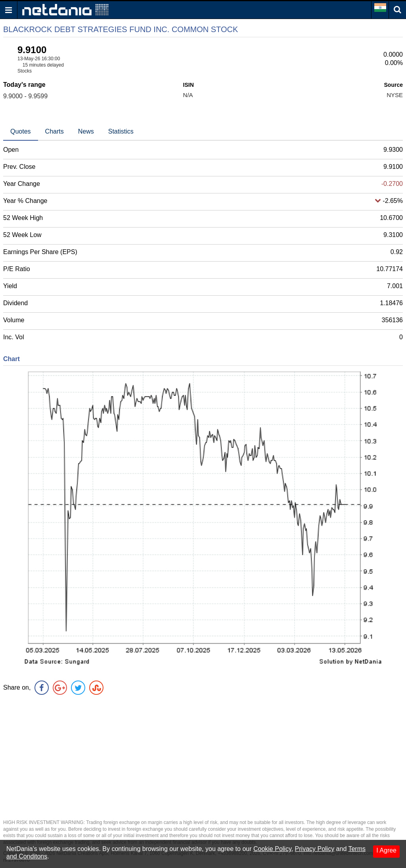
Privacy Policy (315, 849)
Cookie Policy (272, 849)
